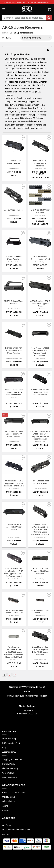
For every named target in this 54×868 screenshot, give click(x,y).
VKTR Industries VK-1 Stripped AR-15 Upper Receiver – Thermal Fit (14, 483)
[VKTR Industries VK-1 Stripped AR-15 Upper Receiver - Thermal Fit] (14, 466)
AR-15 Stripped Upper (14, 210)
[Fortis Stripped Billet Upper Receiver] (40, 466)
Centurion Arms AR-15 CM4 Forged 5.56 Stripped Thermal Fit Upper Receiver (40, 435)
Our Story (7, 825)
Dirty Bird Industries (40, 168)
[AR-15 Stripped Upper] (14, 195)
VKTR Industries (14, 488)
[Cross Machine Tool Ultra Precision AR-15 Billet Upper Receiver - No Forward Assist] (14, 558)
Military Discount (10, 777)
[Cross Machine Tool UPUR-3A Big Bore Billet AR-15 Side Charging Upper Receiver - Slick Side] (40, 512)
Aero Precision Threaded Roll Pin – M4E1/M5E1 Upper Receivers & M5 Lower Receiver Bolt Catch (14, 652)
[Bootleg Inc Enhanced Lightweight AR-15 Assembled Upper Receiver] (14, 379)
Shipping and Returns (12, 759)
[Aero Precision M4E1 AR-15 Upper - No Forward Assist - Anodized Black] (40, 334)
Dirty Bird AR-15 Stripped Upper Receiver (40, 163)
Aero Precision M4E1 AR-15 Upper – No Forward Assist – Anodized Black (40, 352)
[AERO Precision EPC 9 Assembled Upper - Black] (40, 287)
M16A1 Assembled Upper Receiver (14, 258)
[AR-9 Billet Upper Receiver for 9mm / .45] (40, 242)
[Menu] (4, 9)
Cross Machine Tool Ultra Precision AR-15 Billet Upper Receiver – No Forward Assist (14, 572)
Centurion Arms (40, 400)
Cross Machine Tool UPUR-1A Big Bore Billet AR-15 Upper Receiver (40, 651)
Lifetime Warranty (10, 768)
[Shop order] (36, 38)
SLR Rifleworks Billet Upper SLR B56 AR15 (14, 612)
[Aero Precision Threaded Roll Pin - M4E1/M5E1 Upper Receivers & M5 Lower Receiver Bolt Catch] (14, 636)
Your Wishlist (8, 773)
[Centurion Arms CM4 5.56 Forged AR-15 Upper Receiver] (40, 379)
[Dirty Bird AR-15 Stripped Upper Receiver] (40, 146)
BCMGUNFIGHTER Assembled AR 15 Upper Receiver (14, 350)
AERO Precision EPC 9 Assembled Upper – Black (40, 303)
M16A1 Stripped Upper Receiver (14, 302)
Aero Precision (40, 309)
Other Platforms (9, 801)
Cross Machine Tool (40, 537)
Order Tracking (9, 739)
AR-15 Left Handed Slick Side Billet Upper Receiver (40, 571)
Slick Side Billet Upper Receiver (40, 211)
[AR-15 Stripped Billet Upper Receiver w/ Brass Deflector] (14, 421)
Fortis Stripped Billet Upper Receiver (40, 482)
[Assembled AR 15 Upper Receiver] (14, 146)
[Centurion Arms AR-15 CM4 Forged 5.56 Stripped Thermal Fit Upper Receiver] (40, 421)
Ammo (5, 806)
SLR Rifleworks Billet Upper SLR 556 (40, 612)
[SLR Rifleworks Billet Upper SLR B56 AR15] (14, 600)
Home (5, 33)
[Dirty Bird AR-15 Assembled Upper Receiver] (14, 512)
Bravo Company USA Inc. (14, 358)
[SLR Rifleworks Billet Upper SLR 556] (40, 600)
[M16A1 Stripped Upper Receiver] (14, 287)
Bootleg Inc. (14, 400)
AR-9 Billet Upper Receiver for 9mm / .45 (40, 258)
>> (15, 675)
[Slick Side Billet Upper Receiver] (40, 195)
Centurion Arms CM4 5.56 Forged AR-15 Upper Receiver (40, 392)
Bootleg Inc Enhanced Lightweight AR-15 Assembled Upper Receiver (14, 393)
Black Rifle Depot (14, 168)
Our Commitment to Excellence (16, 830)
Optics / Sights (9, 797)
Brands (5, 810)
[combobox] (24, 18)
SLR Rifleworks (14, 615)
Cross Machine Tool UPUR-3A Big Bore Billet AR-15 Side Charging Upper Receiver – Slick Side (40, 529)
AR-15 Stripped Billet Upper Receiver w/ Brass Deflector (14, 434)
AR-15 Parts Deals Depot (14, 792)
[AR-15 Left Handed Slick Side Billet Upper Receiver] (40, 558)
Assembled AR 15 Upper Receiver (14, 162)
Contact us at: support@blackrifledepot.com (27, 696)
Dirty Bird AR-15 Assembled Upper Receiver (14, 527)
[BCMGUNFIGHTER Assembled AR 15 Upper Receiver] (14, 334)
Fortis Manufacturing (40, 488)
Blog (4, 748)
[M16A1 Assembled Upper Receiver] (14, 242)
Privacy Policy (9, 764)
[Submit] (49, 18)
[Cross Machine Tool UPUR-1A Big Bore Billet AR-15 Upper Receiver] (40, 636)
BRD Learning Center (12, 743)
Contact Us (7, 834)
